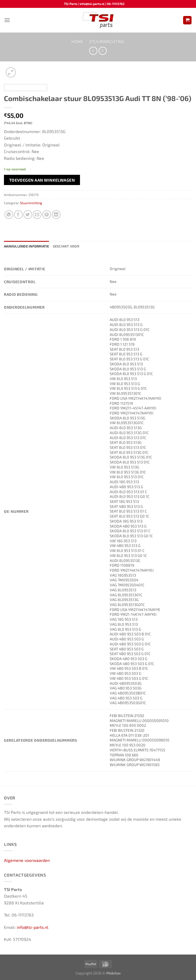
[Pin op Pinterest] (47, 215)
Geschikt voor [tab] (66, 246)
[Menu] (7, 20)
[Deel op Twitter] (28, 215)
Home (77, 42)
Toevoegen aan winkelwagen (42, 180)
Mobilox (114, 973)
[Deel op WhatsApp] (9, 215)
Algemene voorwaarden (27, 860)
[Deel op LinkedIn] (56, 215)
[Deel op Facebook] (18, 215)
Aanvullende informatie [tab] (27, 246)
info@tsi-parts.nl (33, 927)
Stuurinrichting (107, 42)
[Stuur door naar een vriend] (37, 215)
